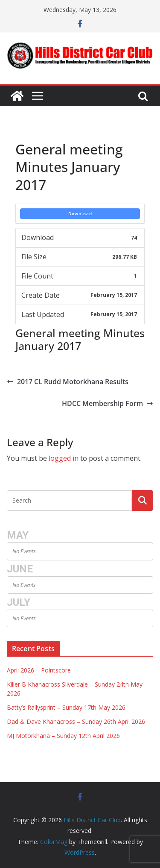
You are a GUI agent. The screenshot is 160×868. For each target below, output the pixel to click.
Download (80, 213)
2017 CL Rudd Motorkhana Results (68, 382)
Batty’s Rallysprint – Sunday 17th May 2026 (66, 707)
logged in (64, 458)
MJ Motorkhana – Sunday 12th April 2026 (63, 736)
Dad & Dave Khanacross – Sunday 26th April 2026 (76, 721)
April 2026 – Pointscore (39, 670)
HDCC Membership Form (108, 403)
